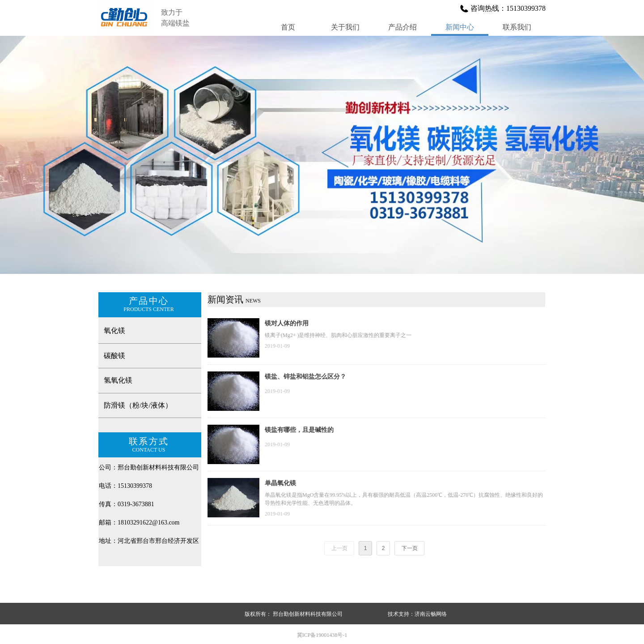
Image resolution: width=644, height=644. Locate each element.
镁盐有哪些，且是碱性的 (299, 430)
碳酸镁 (114, 356)
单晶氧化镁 (280, 483)
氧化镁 (114, 331)
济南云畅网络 (431, 614)
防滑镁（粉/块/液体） (138, 405)
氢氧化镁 (118, 380)
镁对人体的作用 (287, 323)
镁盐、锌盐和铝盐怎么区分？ (305, 377)
